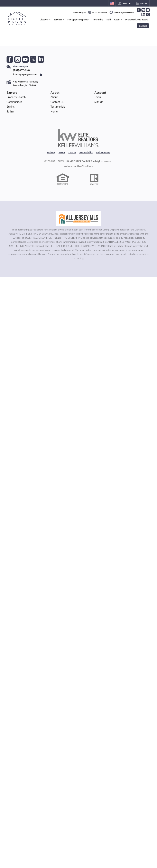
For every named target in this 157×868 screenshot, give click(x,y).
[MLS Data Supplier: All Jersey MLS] (78, 219)
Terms (62, 152)
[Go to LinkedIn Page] (143, 14)
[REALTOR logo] (94, 179)
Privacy (51, 152)
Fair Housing (103, 152)
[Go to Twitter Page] (148, 14)
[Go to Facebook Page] (139, 10)
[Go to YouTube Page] (148, 10)
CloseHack (87, 166)
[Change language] (112, 3)
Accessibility (86, 152)
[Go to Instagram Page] (143, 10)
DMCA (72, 152)
